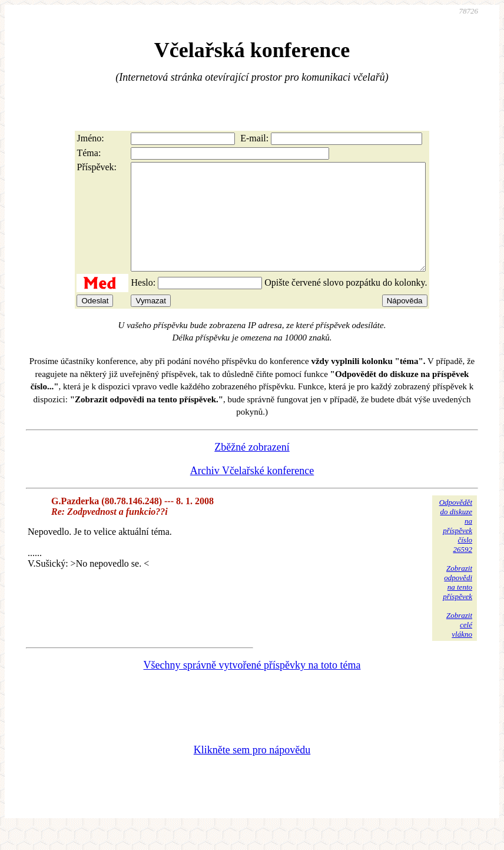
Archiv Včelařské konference (252, 492)
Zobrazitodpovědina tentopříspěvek (457, 603)
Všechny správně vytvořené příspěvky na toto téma (252, 686)
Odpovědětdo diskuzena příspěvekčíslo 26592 (456, 547)
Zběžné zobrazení (252, 468)
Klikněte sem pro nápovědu (252, 771)
